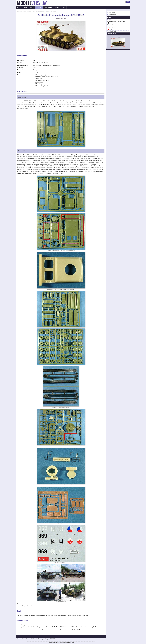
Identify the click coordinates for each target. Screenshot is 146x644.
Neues (25, 7)
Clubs (63, 7)
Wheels (55, 627)
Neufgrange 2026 (110, 25)
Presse (57, 7)
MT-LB (77, 101)
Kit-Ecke (39, 7)
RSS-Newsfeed (112, 12)
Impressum (69, 643)
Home (19, 7)
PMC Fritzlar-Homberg (112, 28)
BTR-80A (44, 105)
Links (73, 643)
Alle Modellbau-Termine (112, 32)
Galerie (32, 7)
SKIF (34, 11)
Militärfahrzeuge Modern (41, 63)
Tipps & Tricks (48, 7)
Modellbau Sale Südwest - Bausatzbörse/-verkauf (116, 22)
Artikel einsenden (113, 14)
